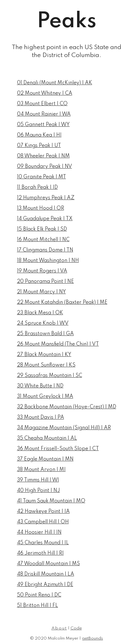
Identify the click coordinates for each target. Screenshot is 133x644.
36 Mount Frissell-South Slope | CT (58, 449)
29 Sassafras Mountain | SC (50, 376)
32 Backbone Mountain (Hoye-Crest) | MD (67, 407)
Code (76, 628)
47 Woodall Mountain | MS (48, 564)
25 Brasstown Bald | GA (45, 334)
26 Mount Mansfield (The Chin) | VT (58, 344)
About (59, 628)
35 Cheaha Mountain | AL (47, 438)
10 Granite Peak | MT (42, 177)
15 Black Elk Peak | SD (42, 229)
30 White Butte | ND (40, 386)
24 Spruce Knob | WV (43, 323)
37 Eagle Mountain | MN (45, 459)
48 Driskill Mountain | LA (46, 574)
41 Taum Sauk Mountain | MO (51, 501)
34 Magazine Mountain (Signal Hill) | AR (64, 428)
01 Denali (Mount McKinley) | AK (55, 83)
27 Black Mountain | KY (44, 355)
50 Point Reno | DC (39, 595)
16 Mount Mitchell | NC (43, 240)
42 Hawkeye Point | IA (43, 512)
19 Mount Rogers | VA (42, 271)
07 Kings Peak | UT (39, 146)
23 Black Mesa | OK (40, 313)
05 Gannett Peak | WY (43, 125)
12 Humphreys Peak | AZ (46, 198)
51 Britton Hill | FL (38, 606)
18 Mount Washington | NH (48, 261)
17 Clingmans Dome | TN (45, 250)
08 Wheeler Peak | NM (43, 156)
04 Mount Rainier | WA (44, 114)
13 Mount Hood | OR (41, 208)
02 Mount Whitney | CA (45, 93)
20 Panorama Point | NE (45, 282)
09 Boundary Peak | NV (45, 167)
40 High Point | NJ (39, 491)
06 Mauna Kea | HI (39, 135)
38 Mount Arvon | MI (41, 470)
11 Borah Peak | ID (37, 188)
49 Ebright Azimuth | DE (45, 585)
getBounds (92, 638)
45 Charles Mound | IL (43, 543)
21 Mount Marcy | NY (42, 292)
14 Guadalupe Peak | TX (45, 219)
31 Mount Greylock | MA (45, 397)
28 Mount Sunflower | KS (46, 365)
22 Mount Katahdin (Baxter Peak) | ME (62, 303)
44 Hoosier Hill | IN (39, 532)
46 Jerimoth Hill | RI (40, 553)
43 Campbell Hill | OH (43, 522)
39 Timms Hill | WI (38, 480)
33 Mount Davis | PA (41, 418)
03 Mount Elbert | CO (42, 104)
